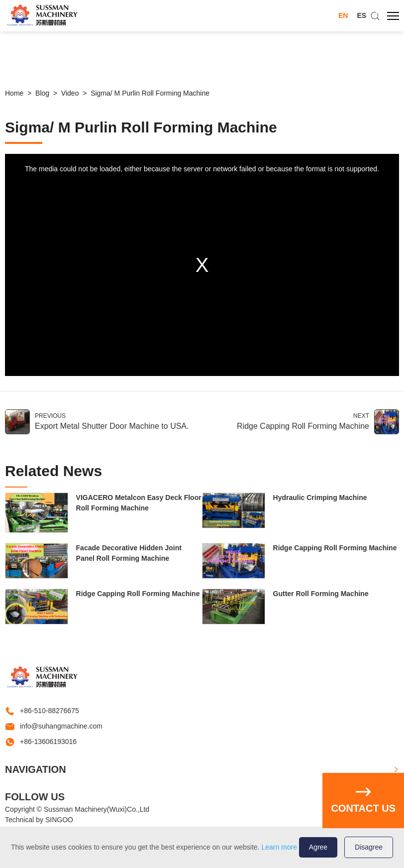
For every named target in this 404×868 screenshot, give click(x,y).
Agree (318, 847)
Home (14, 93)
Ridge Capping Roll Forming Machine (303, 426)
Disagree (369, 847)
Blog (42, 93)
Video (70, 93)
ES (361, 15)
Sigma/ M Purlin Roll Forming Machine (150, 93)
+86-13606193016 (48, 742)
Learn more (279, 847)
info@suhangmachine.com (61, 726)
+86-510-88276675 (50, 711)
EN (343, 15)
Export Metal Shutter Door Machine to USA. (112, 426)
